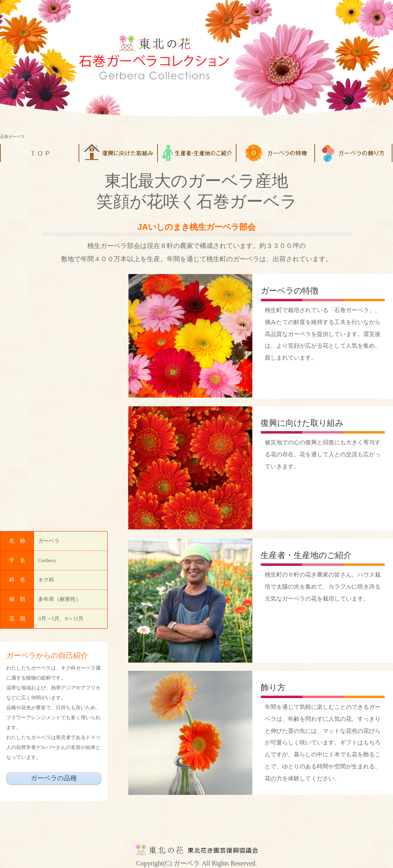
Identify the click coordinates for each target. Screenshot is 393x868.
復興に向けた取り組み (302, 423)
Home (39, 153)
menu (118, 153)
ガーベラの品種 (54, 778)
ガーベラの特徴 (290, 291)
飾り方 (273, 687)
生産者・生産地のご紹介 (306, 555)
